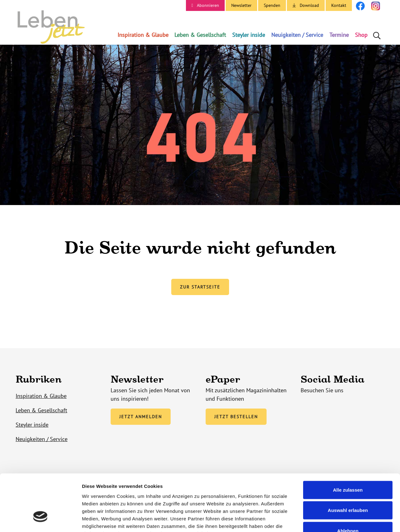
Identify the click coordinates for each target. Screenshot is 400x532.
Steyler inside (249, 35)
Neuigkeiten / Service (297, 35)
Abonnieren (208, 5)
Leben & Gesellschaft (200, 35)
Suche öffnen (377, 35)
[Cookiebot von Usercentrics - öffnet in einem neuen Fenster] (40, 520)
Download (309, 5)
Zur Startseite (200, 288)
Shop (361, 35)
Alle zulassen (348, 443)
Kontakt (339, 5)
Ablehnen (348, 484)
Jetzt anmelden (141, 417)
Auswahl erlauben (348, 464)
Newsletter (241, 5)
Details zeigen (332, 520)
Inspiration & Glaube (143, 35)
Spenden (272, 5)
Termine (339, 35)
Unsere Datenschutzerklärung (117, 494)
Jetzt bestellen (236, 417)
